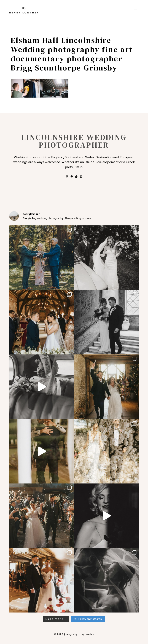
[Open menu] (135, 10)
